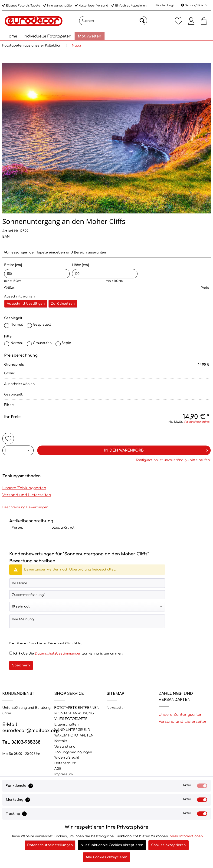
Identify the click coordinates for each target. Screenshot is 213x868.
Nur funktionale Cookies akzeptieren (112, 845)
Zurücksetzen (63, 304)
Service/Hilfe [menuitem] (193, 5)
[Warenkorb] (204, 21)
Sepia (66, 343)
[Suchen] (113, 21)
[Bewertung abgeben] (87, 607)
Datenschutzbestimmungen (58, 654)
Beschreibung (14, 507)
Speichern (21, 665)
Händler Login (165, 5)
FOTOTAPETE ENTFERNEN (77, 708)
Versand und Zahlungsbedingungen (73, 749)
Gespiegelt (42, 325)
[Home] (11, 36)
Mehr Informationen (186, 836)
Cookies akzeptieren (169, 845)
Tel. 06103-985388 (21, 742)
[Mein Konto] (191, 21)
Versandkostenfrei (197, 422)
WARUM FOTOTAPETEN (74, 735)
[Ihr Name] (87, 583)
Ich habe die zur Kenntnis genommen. (68, 654)
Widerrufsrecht (67, 758)
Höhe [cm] (105, 271)
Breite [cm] (37, 271)
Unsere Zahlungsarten (24, 488)
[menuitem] (113, 22)
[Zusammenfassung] (87, 595)
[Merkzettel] (179, 21)
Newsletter (116, 708)
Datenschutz (65, 763)
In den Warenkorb (156, 450)
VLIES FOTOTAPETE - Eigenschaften (72, 722)
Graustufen (42, 343)
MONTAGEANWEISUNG (74, 713)
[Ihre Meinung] (87, 621)
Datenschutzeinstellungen (50, 845)
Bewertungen (37, 507)
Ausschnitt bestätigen (26, 304)
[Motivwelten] (90, 36)
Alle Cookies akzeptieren (107, 857)
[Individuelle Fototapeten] (48, 36)
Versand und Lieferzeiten (27, 495)
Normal (17, 325)
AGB (58, 769)
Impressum (64, 774)
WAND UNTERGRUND (72, 730)
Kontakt (61, 741)
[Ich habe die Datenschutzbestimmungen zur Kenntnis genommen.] (11, 653)
